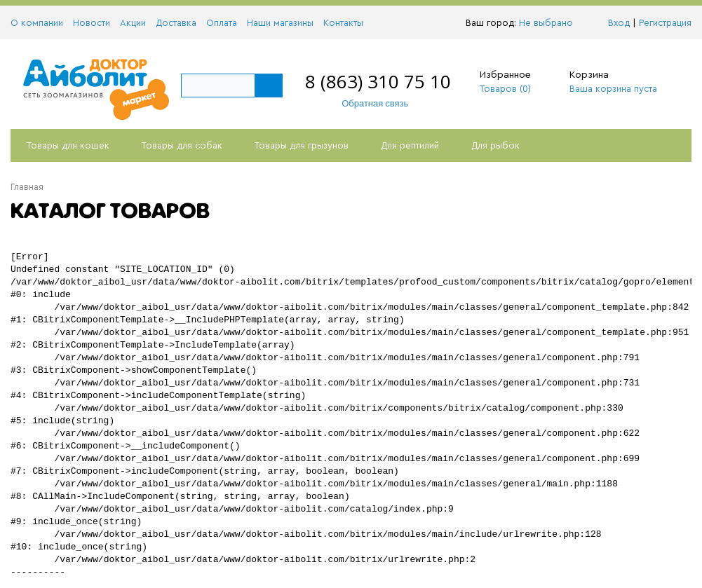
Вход (619, 23)
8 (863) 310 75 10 (378, 81)
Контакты (343, 23)
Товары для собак (182, 145)
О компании (37, 23)
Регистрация (665, 23)
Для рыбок (495, 145)
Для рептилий (410, 145)
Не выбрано (550, 23)
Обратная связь (368, 103)
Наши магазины (280, 23)
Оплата (222, 23)
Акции (133, 23)
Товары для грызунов (302, 145)
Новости (92, 23)
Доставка (176, 23)
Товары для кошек (68, 145)
